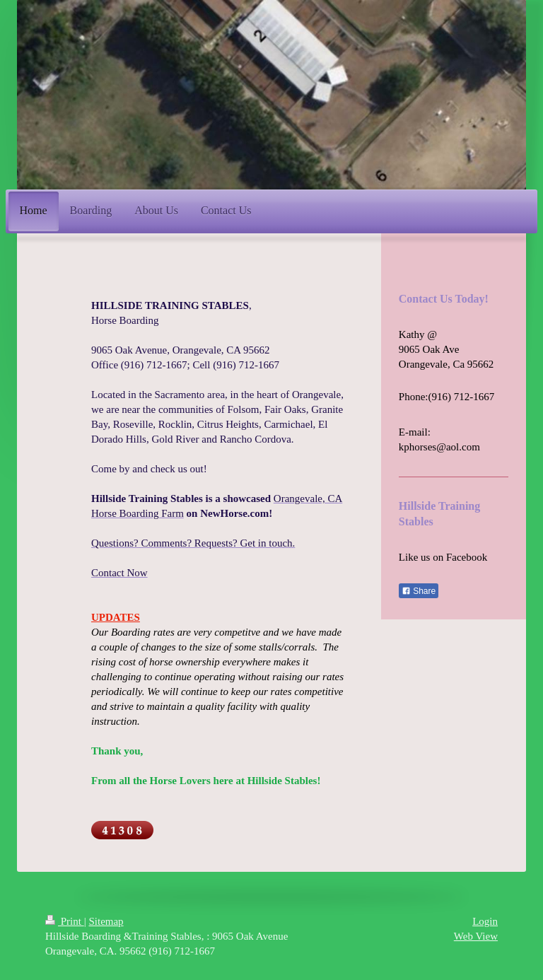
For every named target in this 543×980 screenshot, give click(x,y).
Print (65, 921)
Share (419, 591)
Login (485, 921)
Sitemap (106, 921)
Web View (476, 936)
